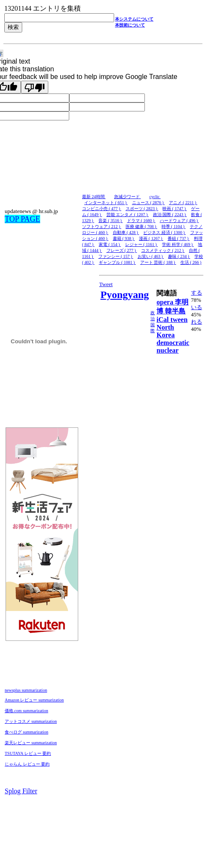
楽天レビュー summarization (31, 743)
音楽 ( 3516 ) (110, 221)
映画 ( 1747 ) (175, 209)
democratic (173, 343)
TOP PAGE (22, 219)
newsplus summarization (26, 690)
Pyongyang (125, 295)
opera (166, 302)
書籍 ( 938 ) (124, 238)
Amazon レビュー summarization (34, 700)
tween (179, 320)
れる (197, 322)
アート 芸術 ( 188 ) (158, 262)
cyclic (155, 197)
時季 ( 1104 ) (174, 226)
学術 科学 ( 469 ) (178, 244)
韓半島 (175, 311)
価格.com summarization (26, 711)
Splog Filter (21, 791)
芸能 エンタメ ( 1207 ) (128, 215)
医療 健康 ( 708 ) (141, 226)
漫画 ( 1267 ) (151, 238)
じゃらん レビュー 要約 (27, 764)
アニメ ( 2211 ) (183, 203)
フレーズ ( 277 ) (122, 250)
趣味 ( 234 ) (179, 256)
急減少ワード (128, 197)
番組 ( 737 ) (179, 238)
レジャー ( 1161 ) (141, 244)
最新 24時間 (94, 197)
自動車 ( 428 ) (126, 232)
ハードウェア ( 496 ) (180, 221)
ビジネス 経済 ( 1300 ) (164, 232)
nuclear (168, 350)
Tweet (106, 284)
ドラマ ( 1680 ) (141, 221)
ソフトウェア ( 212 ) (102, 226)
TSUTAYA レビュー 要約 (28, 753)
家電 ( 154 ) (110, 244)
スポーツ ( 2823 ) (142, 209)
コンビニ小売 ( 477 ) (102, 209)
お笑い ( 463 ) (151, 256)
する (197, 293)
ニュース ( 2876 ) (149, 203)
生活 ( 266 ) (191, 262)
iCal (163, 320)
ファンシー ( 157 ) (116, 256)
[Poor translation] (35, 87)
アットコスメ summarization (31, 721)
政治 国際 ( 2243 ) (170, 215)
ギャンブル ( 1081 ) (117, 262)
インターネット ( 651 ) (106, 203)
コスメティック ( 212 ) (163, 250)
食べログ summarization (26, 732)
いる (197, 307)
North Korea (165, 331)
